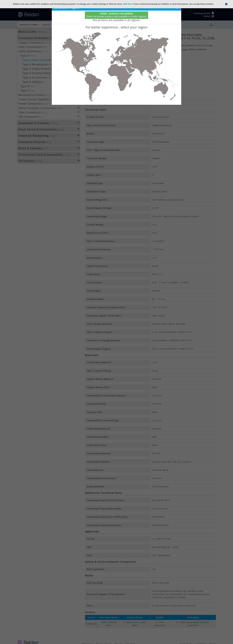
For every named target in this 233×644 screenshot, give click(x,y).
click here (128, 4)
